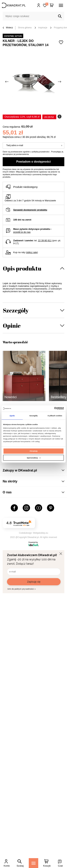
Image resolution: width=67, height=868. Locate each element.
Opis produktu (22, 268)
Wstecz (8, 28)
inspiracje (43, 28)
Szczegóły (16, 310)
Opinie (12, 325)
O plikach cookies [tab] (55, 416)
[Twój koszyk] (52, 5)
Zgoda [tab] (12, 416)
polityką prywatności (41, 152)
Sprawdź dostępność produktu (30, 210)
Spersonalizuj (34, 458)
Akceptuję (33, 451)
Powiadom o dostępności (33, 162)
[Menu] (33, 863)
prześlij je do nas (22, 232)
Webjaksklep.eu (41, 533)
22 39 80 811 (45, 240)
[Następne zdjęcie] (60, 82)
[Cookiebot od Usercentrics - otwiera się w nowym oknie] (49, 409)
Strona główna (25, 28)
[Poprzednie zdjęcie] (7, 82)
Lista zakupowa (47, 4)
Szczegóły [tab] (33, 416)
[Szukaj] (60, 16)
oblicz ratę (32, 252)
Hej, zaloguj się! (39, 5)
